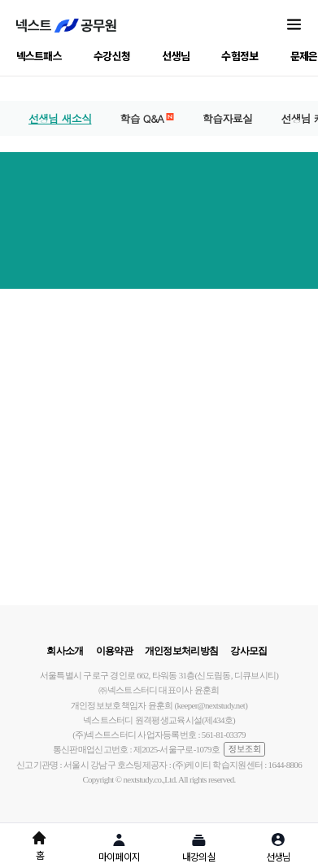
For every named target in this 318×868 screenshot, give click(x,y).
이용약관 (114, 651)
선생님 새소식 (60, 118)
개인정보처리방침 (181, 651)
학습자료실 (228, 118)
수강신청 (112, 56)
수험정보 (240, 56)
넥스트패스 (39, 56)
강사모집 (248, 651)
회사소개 (65, 651)
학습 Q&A (146, 118)
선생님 (176, 56)
